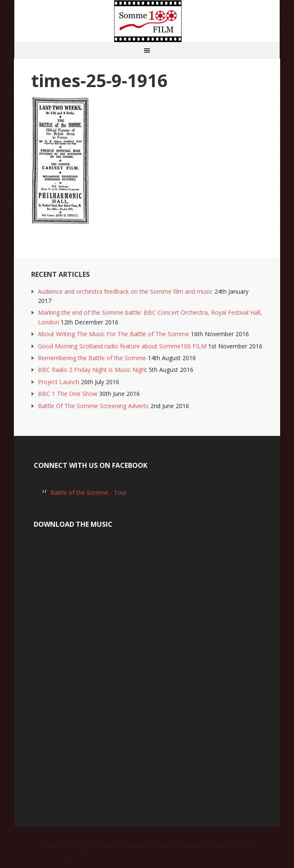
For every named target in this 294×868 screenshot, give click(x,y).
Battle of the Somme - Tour (89, 492)
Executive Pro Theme (115, 847)
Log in (248, 847)
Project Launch (59, 382)
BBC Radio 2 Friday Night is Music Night (92, 370)
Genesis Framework (178, 847)
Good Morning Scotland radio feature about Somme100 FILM (122, 346)
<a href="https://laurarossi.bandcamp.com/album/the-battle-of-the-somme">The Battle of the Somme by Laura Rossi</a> (147, 668)
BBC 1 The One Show (68, 394)
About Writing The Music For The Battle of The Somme (114, 334)
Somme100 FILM (147, 21)
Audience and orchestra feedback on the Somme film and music (125, 291)
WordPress (221, 847)
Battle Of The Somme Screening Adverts (93, 406)
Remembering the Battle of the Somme (92, 358)
